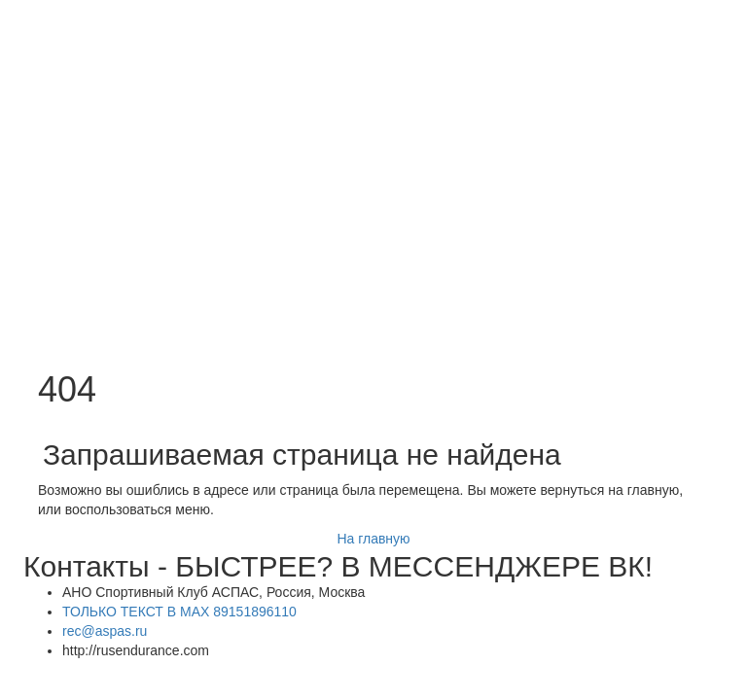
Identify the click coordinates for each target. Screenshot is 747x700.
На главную (373, 539)
